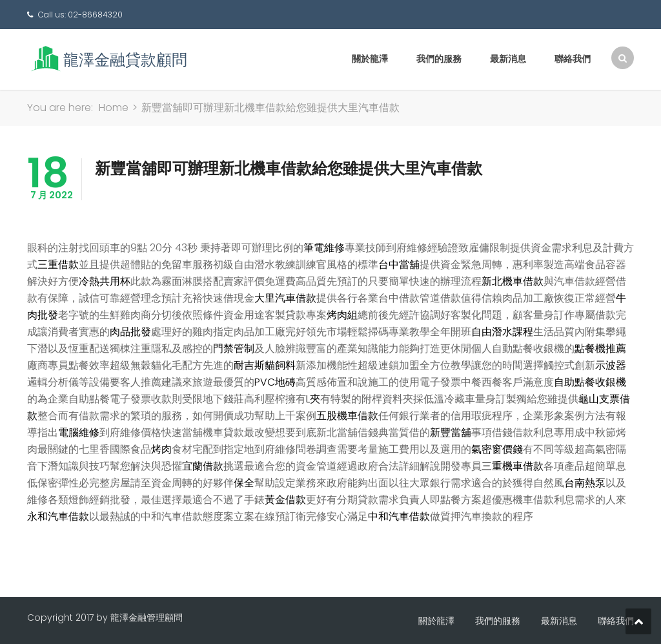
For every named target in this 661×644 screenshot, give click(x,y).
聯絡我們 (573, 59)
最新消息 (508, 59)
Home (114, 108)
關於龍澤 (370, 59)
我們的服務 (439, 59)
